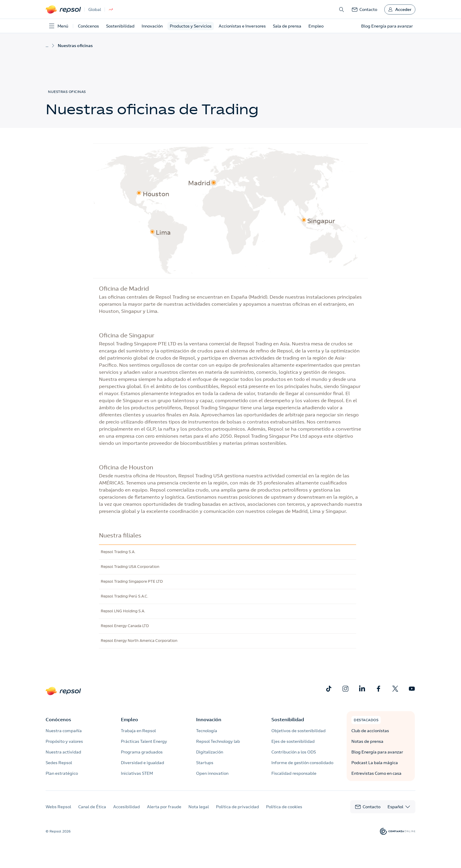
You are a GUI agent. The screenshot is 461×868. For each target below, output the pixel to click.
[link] (364, 9)
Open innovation (212, 773)
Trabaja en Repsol (138, 731)
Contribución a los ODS (294, 752)
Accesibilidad (127, 807)
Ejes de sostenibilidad (293, 741)
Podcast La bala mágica (375, 763)
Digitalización (210, 752)
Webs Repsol (58, 807)
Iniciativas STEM (137, 773)
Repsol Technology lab (218, 741)
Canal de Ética (92, 807)
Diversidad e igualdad (143, 763)
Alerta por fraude (164, 807)
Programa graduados (142, 752)
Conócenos (88, 26)
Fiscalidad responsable (294, 773)
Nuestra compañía (64, 731)
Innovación (152, 26)
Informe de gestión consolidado (302, 763)
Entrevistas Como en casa (376, 773)
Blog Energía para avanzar (377, 752)
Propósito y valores (64, 741)
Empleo (316, 26)
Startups (205, 763)
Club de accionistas (370, 731)
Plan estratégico (62, 773)
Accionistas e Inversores (242, 26)
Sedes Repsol (59, 763)
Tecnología (207, 731)
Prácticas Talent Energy (144, 741)
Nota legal (199, 807)
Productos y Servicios (191, 26)
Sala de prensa (287, 26)
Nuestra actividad (63, 752)
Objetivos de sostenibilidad (298, 731)
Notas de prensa (367, 741)
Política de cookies (284, 807)
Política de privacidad (237, 807)
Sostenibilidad (120, 26)
